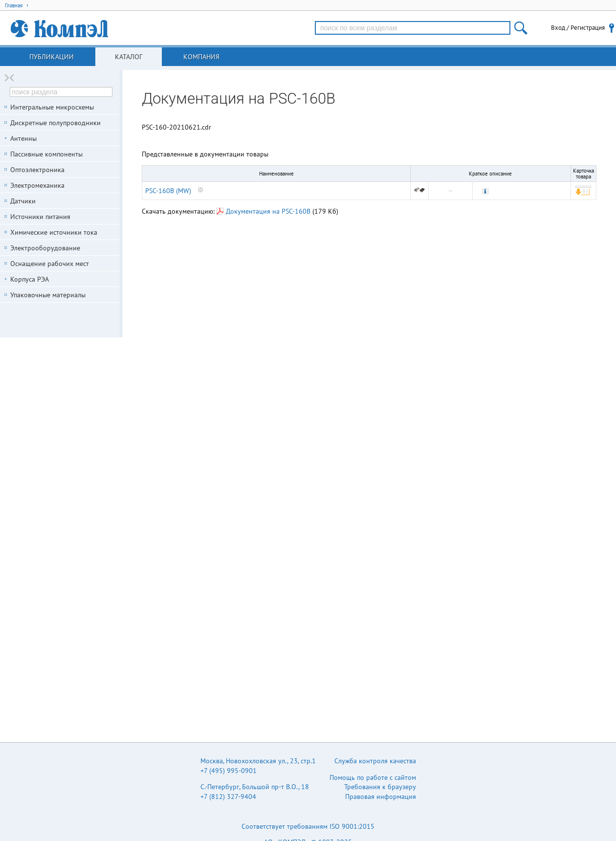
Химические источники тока (54, 232)
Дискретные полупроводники (55, 123)
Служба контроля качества (375, 761)
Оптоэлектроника (37, 170)
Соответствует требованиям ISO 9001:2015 (308, 826)
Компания (201, 57)
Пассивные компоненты (46, 154)
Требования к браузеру (380, 787)
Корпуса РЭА (30, 279)
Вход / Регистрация (578, 28)
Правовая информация (381, 797)
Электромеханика (37, 185)
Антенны (23, 138)
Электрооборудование (45, 248)
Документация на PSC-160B (264, 211)
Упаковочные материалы (48, 295)
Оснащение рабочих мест (50, 264)
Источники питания (40, 217)
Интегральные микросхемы (52, 107)
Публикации (52, 57)
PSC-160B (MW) (168, 191)
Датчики (23, 201)
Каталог (129, 57)
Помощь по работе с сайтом (373, 777)
